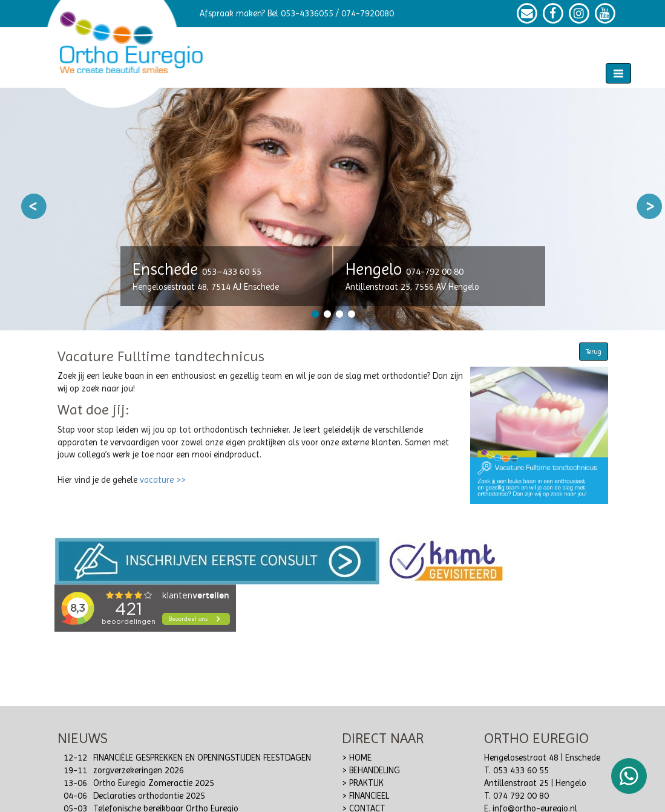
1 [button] (315, 314)
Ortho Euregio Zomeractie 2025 (154, 783)
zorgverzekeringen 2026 (139, 771)
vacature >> (163, 480)
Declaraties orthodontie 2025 (149, 796)
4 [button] (351, 314)
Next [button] (649, 206)
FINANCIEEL (369, 796)
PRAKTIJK (366, 783)
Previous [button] (34, 206)
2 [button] (327, 314)
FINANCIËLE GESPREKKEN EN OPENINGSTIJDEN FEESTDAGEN (202, 758)
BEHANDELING (375, 771)
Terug (594, 352)
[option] (332, 209)
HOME (360, 758)
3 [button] (339, 314)
